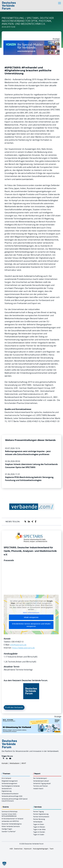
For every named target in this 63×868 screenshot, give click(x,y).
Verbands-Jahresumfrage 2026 (12, 796)
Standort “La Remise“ (9, 831)
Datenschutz (18, 849)
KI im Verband (6, 778)
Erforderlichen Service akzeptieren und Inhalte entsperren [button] (31, 625)
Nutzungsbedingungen (41, 849)
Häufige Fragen (7, 829)
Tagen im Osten (39, 824)
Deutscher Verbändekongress (12, 824)
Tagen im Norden (39, 832)
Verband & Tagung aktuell (42, 783)
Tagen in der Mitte (39, 829)
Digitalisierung (7, 791)
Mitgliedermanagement (10, 781)
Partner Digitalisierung (41, 814)
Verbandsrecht (7, 788)
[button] (4, 864)
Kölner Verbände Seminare (11, 826)
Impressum (28, 849)
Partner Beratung (39, 819)
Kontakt (5, 763)
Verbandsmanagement (9, 783)
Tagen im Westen (39, 827)
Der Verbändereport (40, 778)
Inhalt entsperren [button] (31, 617)
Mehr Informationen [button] (31, 613)
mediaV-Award (38, 788)
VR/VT (24, 763)
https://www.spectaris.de (23, 648)
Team (52, 849)
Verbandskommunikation (10, 794)
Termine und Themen (40, 786)
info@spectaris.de (18, 645)
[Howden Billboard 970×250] (31, 42)
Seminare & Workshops (10, 811)
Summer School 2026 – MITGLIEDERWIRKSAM (9, 815)
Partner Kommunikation (41, 817)
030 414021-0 (17, 642)
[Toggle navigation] (60, 3)
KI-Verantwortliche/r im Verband (12, 819)
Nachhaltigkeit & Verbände (11, 786)
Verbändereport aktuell (41, 781)
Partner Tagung (38, 811)
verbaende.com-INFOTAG (10, 821)
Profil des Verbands (14, 707)
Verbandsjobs (38, 822)
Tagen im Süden (39, 834)
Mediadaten (15, 763)
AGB (11, 849)
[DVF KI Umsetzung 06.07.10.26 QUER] (31, 720)
